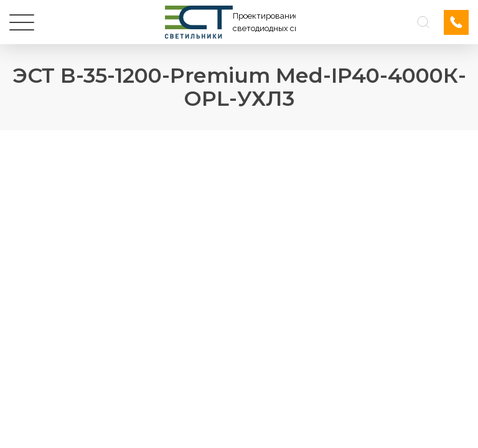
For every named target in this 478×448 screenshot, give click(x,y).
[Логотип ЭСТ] (230, 22)
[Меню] (22, 22)
